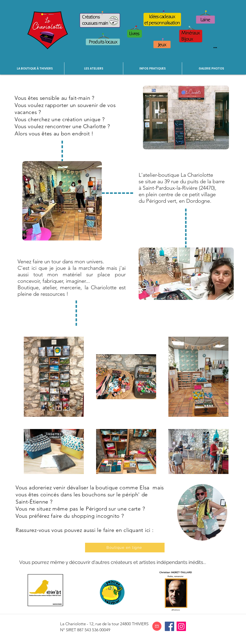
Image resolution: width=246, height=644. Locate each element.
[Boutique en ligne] (125, 548)
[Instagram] (181, 626)
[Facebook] (169, 626)
